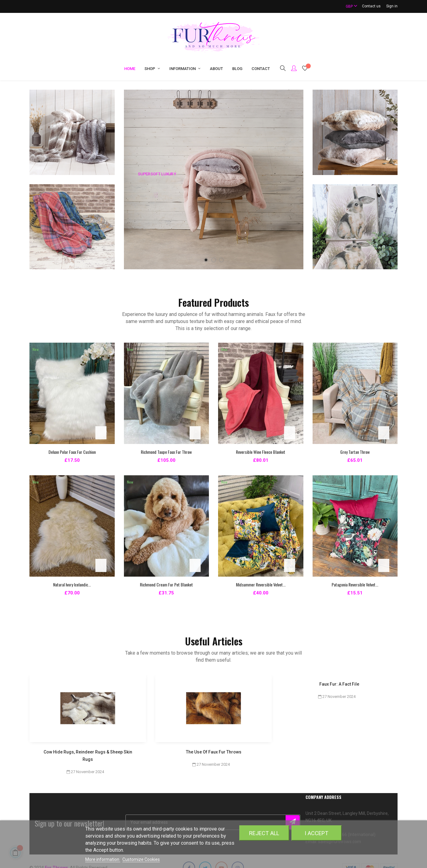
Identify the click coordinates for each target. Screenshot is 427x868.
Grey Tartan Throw (355, 452)
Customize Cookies (141, 859)
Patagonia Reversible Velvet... (355, 584)
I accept (316, 833)
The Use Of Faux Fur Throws (214, 752)
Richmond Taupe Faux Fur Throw (166, 452)
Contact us (371, 6)
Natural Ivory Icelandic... (72, 584)
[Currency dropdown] (349, 6)
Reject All (264, 833)
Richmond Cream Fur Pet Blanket (166, 584)
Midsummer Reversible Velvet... (261, 584)
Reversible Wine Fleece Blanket (261, 452)
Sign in (392, 6)
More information (103, 859)
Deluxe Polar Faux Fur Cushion (72, 452)
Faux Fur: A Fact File (339, 684)
